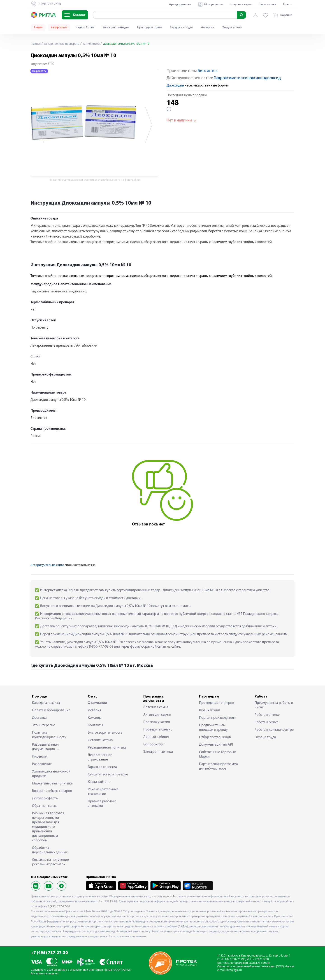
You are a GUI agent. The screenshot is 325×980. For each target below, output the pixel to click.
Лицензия (40, 757)
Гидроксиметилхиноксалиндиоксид (247, 78)
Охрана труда (265, 737)
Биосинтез (208, 71)
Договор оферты (45, 798)
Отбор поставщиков (215, 737)
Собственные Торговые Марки (217, 754)
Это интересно (44, 725)
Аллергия (208, 27)
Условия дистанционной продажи (51, 774)
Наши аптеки (267, 4)
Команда (95, 718)
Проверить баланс (158, 730)
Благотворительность (105, 733)
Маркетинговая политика (52, 784)
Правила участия (157, 722)
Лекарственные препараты (63, 44)
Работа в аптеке (267, 715)
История (95, 710)
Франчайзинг (210, 710)
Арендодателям (180, 4)
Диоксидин (175, 86)
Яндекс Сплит (85, 27)
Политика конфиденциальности (49, 735)
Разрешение (42, 764)
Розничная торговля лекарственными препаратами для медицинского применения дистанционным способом (48, 827)
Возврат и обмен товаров (52, 791)
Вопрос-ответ (154, 744)
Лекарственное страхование (100, 757)
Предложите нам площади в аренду (213, 728)
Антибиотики (95, 44)
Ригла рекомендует (116, 27)
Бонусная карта (241, 4)
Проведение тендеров (217, 703)
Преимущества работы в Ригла (274, 705)
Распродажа (59, 27)
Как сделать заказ (46, 703)
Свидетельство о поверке (108, 775)
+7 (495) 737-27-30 (49, 953)
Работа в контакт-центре (274, 730)
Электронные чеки (158, 752)
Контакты (95, 725)
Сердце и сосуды (181, 27)
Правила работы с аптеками (102, 804)
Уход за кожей (232, 27)
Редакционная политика (107, 748)
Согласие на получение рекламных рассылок (50, 862)
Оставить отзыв (100, 740)
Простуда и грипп (150, 27)
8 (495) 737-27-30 (59, 906)
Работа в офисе (267, 722)
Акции (38, 27)
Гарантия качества (102, 767)
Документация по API (216, 745)
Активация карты (157, 715)
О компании (97, 703)
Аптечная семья (156, 707)
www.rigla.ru (171, 897)
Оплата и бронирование (51, 710)
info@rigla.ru (234, 970)
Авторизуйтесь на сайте (47, 565)
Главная (36, 44)
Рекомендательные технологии (103, 792)
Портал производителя (217, 718)
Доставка (39, 718)
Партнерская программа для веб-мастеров (218, 766)
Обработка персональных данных (50, 850)
